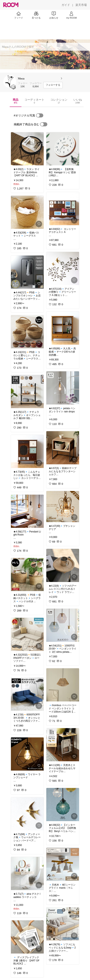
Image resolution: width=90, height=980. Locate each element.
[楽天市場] (81, 5)
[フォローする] (53, 85)
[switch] (40, 115)
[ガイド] (66, 5)
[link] (27, 149)
